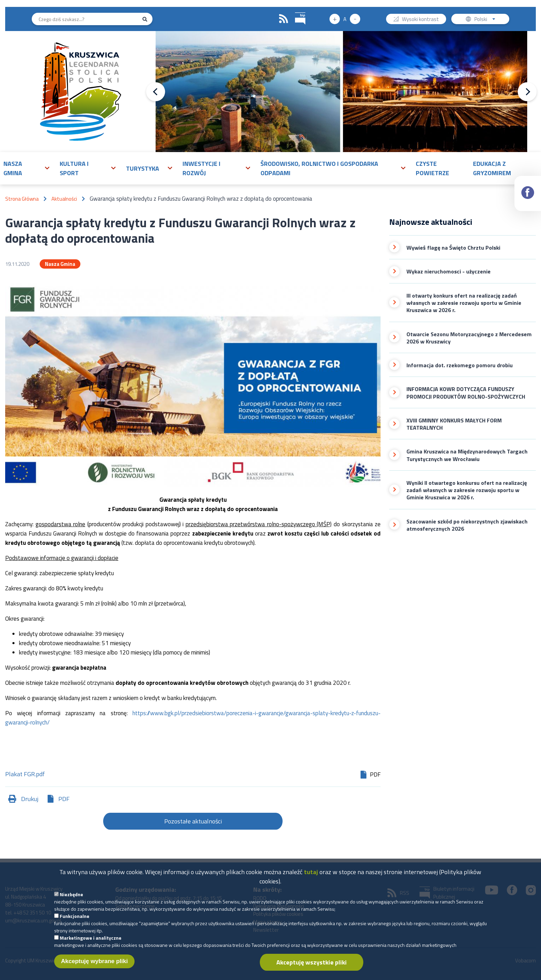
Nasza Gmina (60, 264)
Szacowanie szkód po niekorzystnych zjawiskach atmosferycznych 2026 (467, 525)
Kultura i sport (74, 168)
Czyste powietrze (432, 168)
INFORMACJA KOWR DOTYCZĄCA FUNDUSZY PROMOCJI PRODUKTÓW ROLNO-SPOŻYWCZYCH (466, 393)
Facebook (528, 186)
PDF (64, 799)
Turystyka (142, 168)
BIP (295, 12)
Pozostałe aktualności (193, 821)
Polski (486, 20)
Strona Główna (22, 199)
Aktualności (64, 199)
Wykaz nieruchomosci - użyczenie (449, 272)
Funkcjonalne (75, 919)
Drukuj (30, 799)
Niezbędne (71, 897)
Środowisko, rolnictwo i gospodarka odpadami (319, 168)
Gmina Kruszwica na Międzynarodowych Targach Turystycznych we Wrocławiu (467, 455)
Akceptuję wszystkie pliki (312, 965)
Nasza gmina (13, 168)
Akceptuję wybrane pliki (95, 964)
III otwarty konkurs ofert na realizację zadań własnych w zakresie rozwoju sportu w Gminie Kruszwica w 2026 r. (464, 303)
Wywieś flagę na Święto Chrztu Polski (453, 248)
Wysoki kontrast (420, 20)
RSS (284, 19)
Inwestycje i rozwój (201, 168)
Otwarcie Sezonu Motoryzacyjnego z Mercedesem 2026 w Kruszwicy (469, 338)
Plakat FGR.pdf (25, 775)
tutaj (311, 875)
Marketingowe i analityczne (91, 941)
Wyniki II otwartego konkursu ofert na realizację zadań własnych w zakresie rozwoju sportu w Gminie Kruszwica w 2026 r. (467, 490)
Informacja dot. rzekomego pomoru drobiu (460, 365)
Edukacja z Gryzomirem (492, 168)
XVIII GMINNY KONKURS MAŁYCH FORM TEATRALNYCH (454, 424)
